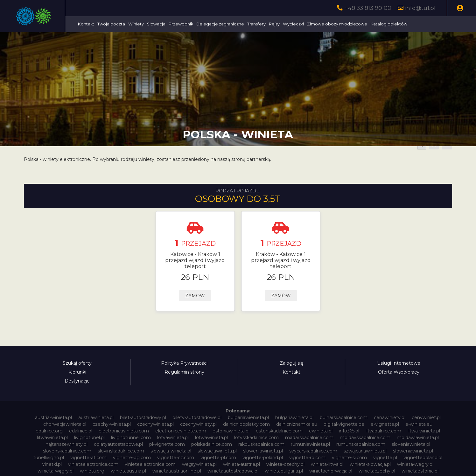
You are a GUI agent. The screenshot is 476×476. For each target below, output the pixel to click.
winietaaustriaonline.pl (177, 471)
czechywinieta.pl (155, 424)
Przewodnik (231, 24)
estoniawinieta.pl (231, 431)
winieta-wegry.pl (415, 464)
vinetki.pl (52, 464)
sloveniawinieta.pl (411, 444)
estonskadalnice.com (279, 431)
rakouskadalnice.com (261, 444)
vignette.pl (385, 458)
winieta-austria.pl (241, 464)
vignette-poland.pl (263, 458)
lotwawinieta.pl (211, 438)
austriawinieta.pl (96, 417)
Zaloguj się (291, 363)
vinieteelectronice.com (150, 464)
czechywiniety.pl (198, 424)
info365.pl (349, 431)
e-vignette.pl (385, 424)
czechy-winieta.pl (112, 424)
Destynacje (77, 381)
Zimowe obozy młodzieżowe (387, 24)
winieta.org (92, 471)
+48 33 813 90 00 (368, 8)
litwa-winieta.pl (424, 431)
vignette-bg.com (132, 458)
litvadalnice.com (383, 431)
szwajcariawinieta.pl (365, 451)
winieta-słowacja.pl (370, 464)
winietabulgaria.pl (284, 471)
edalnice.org (49, 431)
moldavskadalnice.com (365, 438)
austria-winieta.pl (53, 417)
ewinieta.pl (321, 431)
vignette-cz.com (176, 458)
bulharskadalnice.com (344, 417)
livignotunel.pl (89, 438)
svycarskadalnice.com (313, 451)
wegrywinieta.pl (199, 464)
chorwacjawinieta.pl (65, 424)
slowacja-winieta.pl (171, 451)
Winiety (186, 24)
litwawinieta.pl (52, 438)
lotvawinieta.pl (173, 438)
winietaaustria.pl (128, 471)
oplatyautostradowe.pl (118, 444)
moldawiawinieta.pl (418, 438)
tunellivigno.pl (49, 458)
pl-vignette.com (167, 444)
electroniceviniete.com (181, 431)
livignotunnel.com (131, 438)
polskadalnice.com (212, 444)
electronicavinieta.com (124, 431)
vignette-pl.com (218, 458)
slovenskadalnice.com (67, 451)
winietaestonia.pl (420, 471)
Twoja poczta (161, 24)
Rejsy (324, 24)
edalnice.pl (81, 431)
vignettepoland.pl (423, 458)
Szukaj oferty (77, 363)
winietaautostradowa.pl (233, 471)
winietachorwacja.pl (331, 471)
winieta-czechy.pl (285, 464)
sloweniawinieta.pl (263, 451)
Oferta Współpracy (399, 372)
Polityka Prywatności (184, 363)
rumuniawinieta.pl (310, 444)
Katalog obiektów (438, 24)
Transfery (306, 24)
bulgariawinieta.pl (294, 417)
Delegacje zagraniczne (270, 24)
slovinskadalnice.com (121, 451)
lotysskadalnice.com (256, 438)
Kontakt (136, 24)
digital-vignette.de (344, 424)
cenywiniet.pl (426, 417)
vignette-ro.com (307, 458)
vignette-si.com (349, 458)
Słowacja (206, 24)
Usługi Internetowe (399, 363)
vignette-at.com (88, 458)
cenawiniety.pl (390, 417)
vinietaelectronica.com (93, 464)
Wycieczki (343, 24)
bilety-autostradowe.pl (197, 417)
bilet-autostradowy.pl (143, 417)
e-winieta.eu (419, 424)
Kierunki (77, 372)
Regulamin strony (184, 372)
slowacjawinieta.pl (217, 451)
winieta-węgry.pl (56, 471)
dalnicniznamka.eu (297, 424)
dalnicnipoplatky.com (246, 424)
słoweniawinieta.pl (413, 451)
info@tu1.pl (420, 8)
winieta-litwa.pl (327, 464)
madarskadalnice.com (309, 438)
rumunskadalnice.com (361, 444)
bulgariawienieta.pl (248, 417)
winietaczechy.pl (377, 471)
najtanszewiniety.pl (66, 444)
